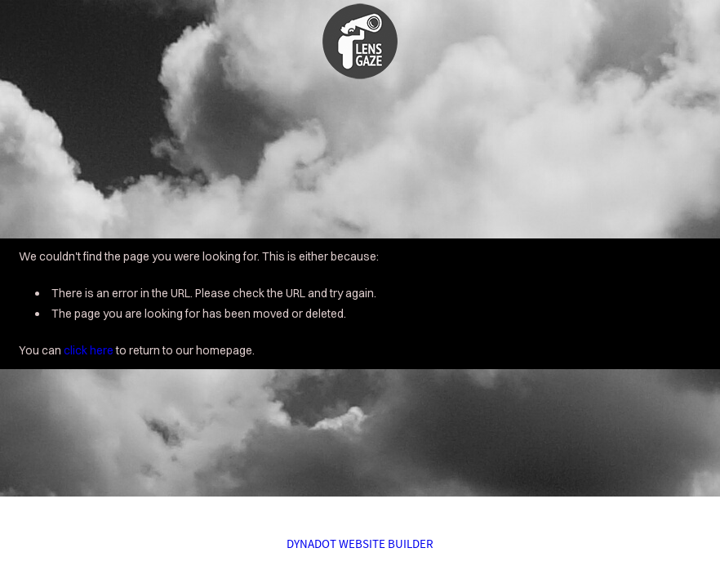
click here (89, 350)
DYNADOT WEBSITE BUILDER (360, 543)
